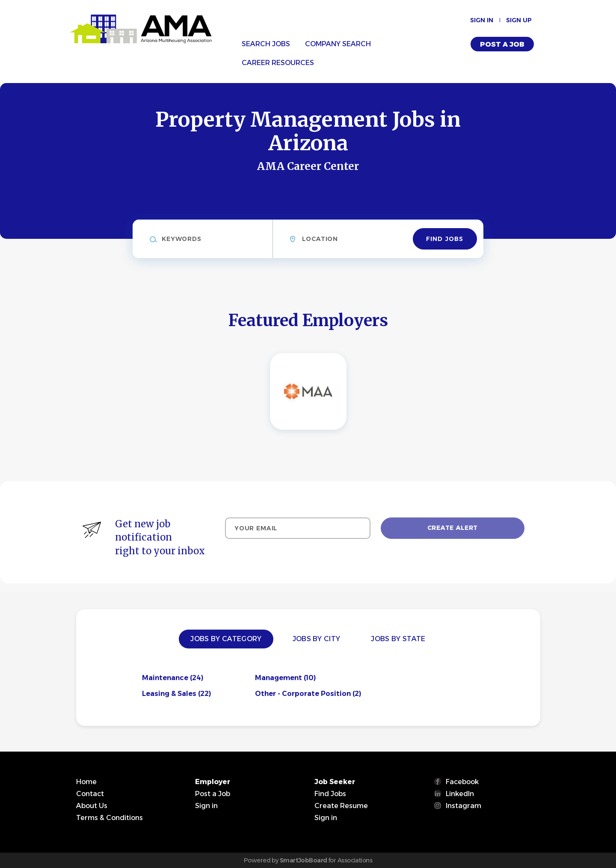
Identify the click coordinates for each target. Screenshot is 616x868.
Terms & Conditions (110, 818)
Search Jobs (266, 44)
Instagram (463, 806)
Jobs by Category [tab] (226, 639)
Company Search (338, 44)
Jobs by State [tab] (398, 639)
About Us (92, 806)
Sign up (519, 20)
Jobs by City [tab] (317, 639)
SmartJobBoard (304, 860)
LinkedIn (460, 794)
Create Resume (341, 806)
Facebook (462, 782)
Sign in (482, 20)
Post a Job (502, 44)
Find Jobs (445, 239)
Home (86, 782)
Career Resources (278, 63)
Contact (90, 794)
